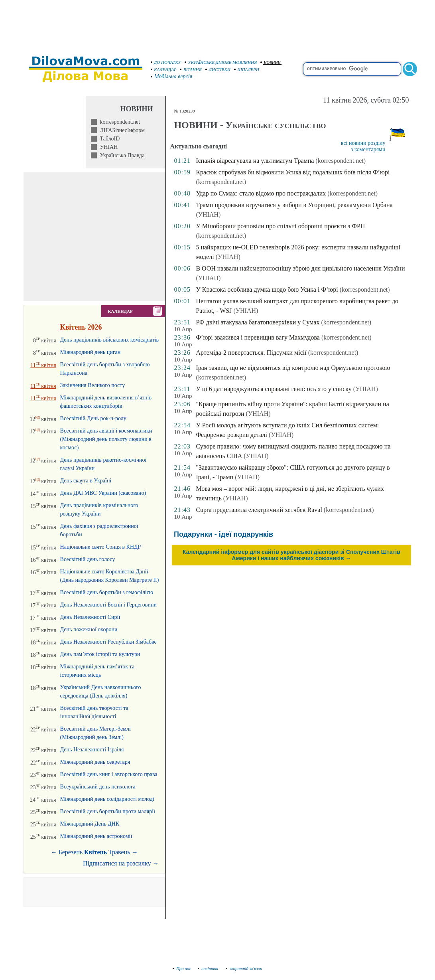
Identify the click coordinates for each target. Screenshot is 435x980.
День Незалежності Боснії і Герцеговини (108, 605)
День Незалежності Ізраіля (92, 750)
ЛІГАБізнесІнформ (121, 130)
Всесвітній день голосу (88, 559)
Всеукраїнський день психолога (98, 787)
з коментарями (368, 149)
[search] (352, 69)
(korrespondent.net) (341, 161)
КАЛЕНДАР (164, 69)
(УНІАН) (208, 214)
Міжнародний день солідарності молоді (107, 799)
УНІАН (107, 147)
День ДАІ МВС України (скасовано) (103, 493)
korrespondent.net (118, 122)
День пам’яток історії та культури (100, 654)
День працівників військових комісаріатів (110, 340)
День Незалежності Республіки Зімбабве (108, 642)
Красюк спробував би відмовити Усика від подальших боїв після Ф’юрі (293, 172)
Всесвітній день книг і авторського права (109, 774)
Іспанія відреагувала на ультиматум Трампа (255, 161)
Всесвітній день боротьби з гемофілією (107, 592)
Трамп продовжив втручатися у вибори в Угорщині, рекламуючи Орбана (294, 205)
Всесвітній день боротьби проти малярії (108, 811)
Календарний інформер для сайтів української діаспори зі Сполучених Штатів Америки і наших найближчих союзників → (291, 555)
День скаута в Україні (86, 481)
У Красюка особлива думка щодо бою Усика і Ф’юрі (267, 289)
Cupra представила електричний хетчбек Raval (259, 510)
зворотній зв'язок (244, 968)
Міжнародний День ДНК (90, 824)
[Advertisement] (218, 24)
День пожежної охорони (89, 629)
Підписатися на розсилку (121, 863)
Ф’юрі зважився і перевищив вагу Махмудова (258, 337)
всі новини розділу (363, 143)
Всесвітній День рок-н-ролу (93, 418)
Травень (119, 852)
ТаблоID (108, 139)
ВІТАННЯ (191, 69)
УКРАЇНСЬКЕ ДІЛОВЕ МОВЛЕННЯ (221, 62)
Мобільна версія (172, 76)
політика (209, 968)
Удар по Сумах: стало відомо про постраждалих (261, 193)
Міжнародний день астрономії (96, 836)
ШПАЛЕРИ (247, 69)
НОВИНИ (271, 62)
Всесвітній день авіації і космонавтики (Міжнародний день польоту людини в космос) (106, 439)
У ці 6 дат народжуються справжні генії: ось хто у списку (274, 389)
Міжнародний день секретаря (95, 762)
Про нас (182, 968)
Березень (71, 852)
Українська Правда (121, 155)
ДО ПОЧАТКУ (166, 62)
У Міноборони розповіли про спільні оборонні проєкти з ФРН (280, 226)
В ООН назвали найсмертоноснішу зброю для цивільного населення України (300, 268)
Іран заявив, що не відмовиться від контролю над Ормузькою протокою (293, 368)
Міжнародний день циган (91, 352)
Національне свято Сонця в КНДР (101, 547)
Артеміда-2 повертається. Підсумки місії (251, 353)
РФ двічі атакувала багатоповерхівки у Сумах (258, 322)
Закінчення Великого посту (93, 385)
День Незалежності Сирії (90, 617)
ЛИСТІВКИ (218, 69)
